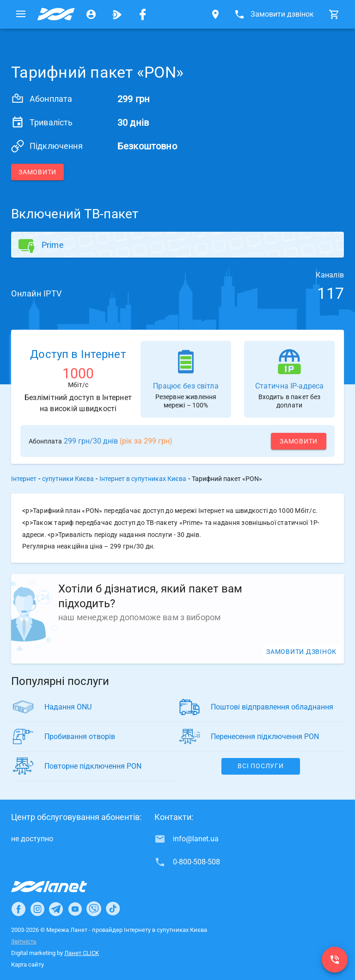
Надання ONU (68, 707)
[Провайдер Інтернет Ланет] (60, 887)
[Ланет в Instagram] (37, 909)
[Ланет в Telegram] (56, 909)
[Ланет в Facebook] (18, 909)
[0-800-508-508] (335, 960)
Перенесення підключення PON (265, 737)
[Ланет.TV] (117, 14)
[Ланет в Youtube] (75, 909)
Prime (53, 245)
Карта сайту (28, 965)
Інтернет (24, 479)
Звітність (24, 941)
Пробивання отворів (80, 737)
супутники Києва (68, 479)
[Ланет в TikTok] (113, 909)
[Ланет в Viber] (94, 909)
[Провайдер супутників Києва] (56, 14)
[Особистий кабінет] (91, 14)
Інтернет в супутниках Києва (143, 479)
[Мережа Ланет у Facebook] (143, 14)
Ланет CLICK (82, 953)
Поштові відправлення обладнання (272, 707)
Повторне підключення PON (93, 766)
